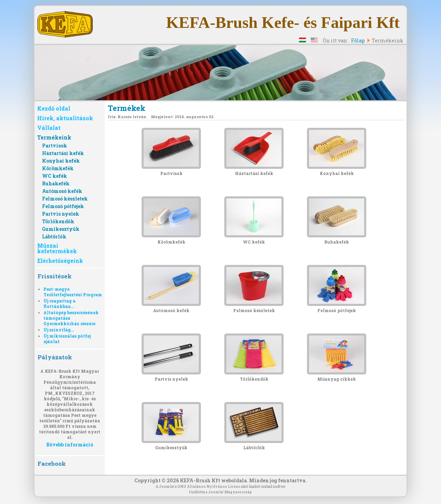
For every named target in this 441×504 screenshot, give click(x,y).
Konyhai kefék (61, 161)
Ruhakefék (56, 183)
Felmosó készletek (65, 199)
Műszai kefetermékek (57, 248)
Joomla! (167, 487)
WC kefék (55, 176)
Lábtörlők (54, 236)
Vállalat (49, 128)
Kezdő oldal (54, 108)
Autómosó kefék (62, 191)
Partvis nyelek (61, 214)
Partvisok (55, 146)
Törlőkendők (58, 221)
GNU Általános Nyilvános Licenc (209, 487)
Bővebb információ (70, 444)
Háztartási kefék (63, 153)
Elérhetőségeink (60, 261)
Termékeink (54, 137)
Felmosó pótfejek (63, 206)
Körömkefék (58, 168)
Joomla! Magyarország (230, 492)
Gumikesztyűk (61, 229)
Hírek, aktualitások (65, 118)
